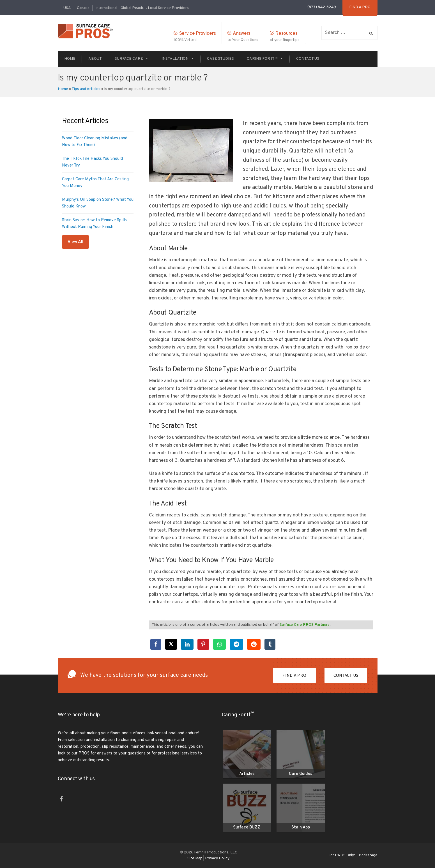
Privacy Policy (217, 858)
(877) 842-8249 (322, 7)
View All (75, 242)
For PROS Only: (342, 855)
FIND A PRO (294, 676)
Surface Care (132, 59)
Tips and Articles (86, 89)
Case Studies (220, 59)
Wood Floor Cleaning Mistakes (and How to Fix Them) (95, 142)
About (95, 59)
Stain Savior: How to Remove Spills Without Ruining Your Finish (94, 224)
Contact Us (308, 59)
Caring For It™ (265, 59)
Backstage (368, 855)
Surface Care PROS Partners (305, 625)
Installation (178, 59)
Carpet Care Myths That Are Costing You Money (95, 183)
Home (70, 59)
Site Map (195, 858)
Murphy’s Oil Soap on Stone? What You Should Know (98, 203)
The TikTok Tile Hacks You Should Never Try (92, 162)
